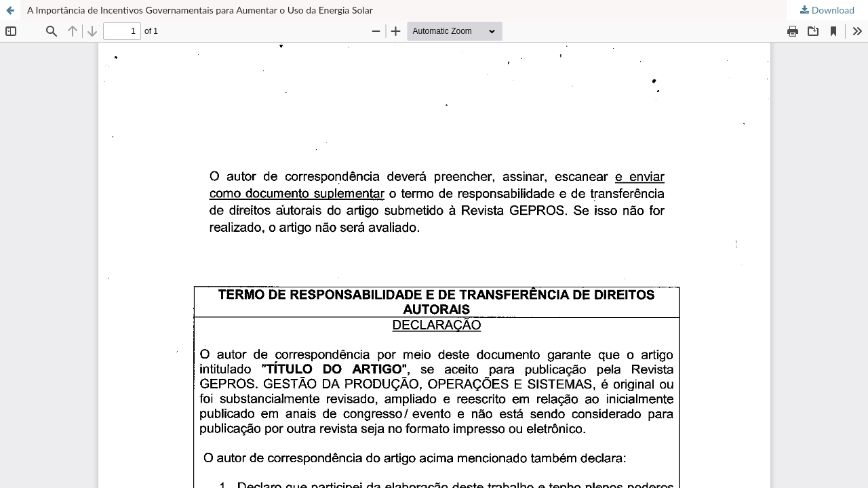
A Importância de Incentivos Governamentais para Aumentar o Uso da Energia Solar (200, 10)
